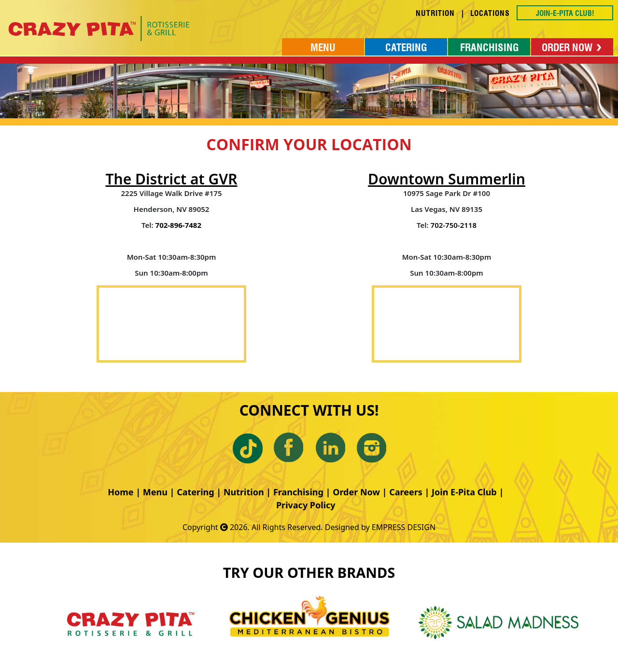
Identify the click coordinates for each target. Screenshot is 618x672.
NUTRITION (435, 13)
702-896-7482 (178, 225)
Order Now (356, 492)
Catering (195, 492)
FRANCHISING (489, 48)
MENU (323, 48)
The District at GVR (171, 179)
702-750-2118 (454, 225)
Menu (155, 492)
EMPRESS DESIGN (404, 527)
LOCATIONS (490, 13)
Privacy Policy (306, 505)
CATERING (406, 48)
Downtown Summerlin (447, 179)
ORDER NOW (572, 48)
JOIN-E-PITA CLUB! (565, 13)
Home (120, 492)
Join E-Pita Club (464, 492)
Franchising (298, 492)
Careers (406, 492)
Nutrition (244, 492)
